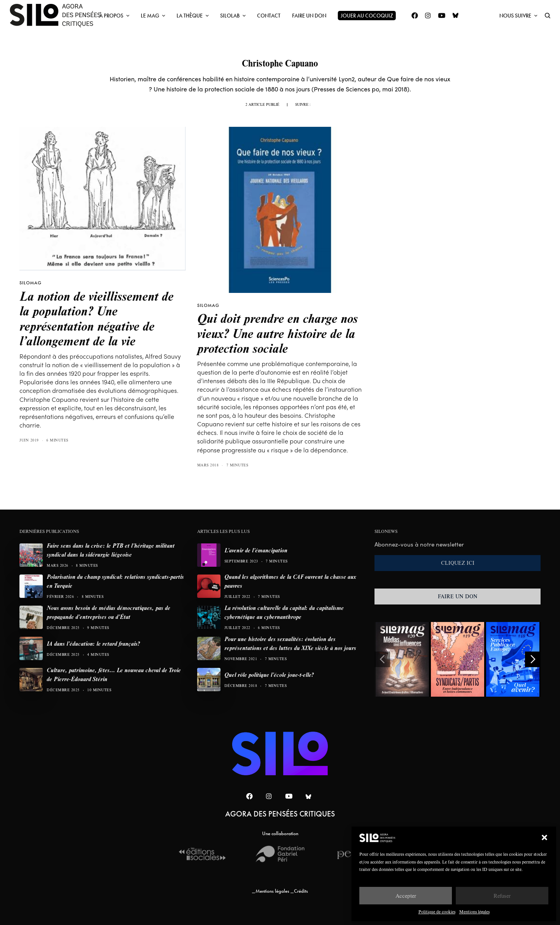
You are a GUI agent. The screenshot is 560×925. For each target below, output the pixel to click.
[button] (544, 837)
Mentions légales (474, 912)
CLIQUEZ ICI (458, 563)
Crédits (301, 891)
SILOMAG (31, 283)
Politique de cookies (437, 912)
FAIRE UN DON (458, 596)
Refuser (502, 896)
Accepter (406, 896)
